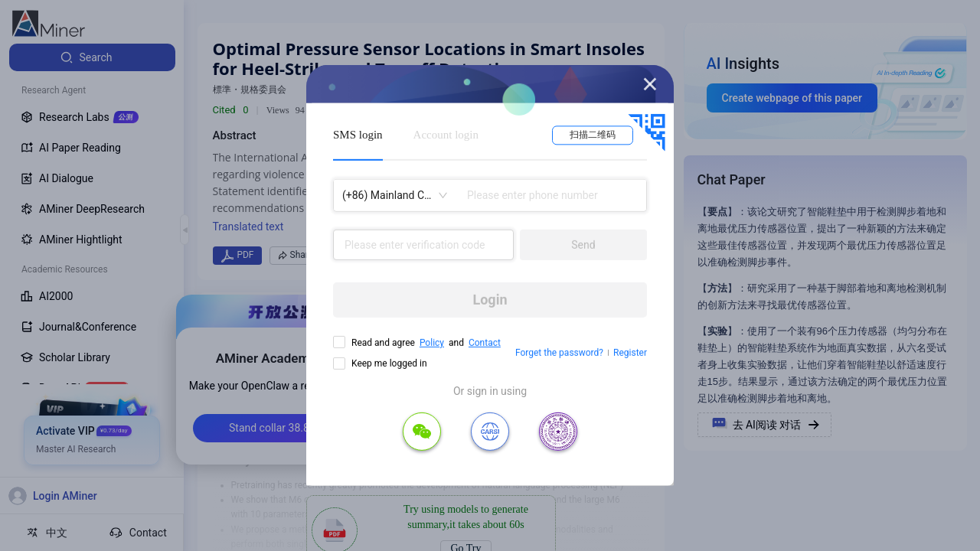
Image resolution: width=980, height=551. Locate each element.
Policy (432, 343)
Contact (485, 343)
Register (630, 353)
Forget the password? (559, 353)
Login (490, 300)
